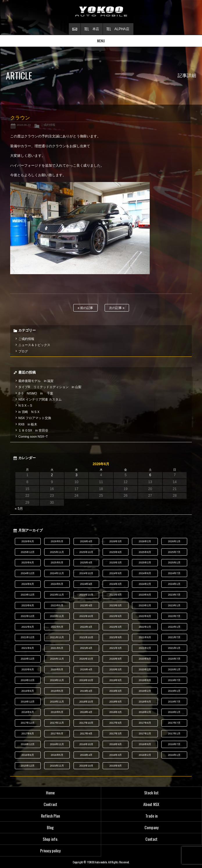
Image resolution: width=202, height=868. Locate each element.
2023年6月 (28, 605)
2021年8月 (145, 637)
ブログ (23, 351)
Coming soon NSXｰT (33, 436)
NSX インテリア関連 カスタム (40, 399)
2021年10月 (86, 637)
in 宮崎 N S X (29, 412)
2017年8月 (145, 723)
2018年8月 (145, 702)
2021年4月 (86, 648)
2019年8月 (145, 680)
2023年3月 (116, 605)
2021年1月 (174, 648)
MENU (101, 41)
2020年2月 (145, 669)
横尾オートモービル (101, 12)
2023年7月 (174, 595)
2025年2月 (145, 563)
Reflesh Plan (50, 816)
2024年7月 (174, 573)
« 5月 (19, 509)
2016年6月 (28, 755)
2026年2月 (145, 541)
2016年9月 (116, 744)
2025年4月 (86, 563)
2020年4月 (86, 669)
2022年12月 (28, 616)
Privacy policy (50, 850)
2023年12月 (28, 595)
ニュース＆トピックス (34, 345)
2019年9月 (116, 680)
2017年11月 (57, 723)
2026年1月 (174, 541)
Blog (50, 827)
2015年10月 (86, 766)
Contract (50, 804)
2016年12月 (28, 744)
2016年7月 (174, 744)
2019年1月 (174, 691)
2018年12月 (28, 702)
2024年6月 (28, 584)
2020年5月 (57, 669)
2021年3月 (116, 648)
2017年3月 (116, 734)
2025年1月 (174, 563)
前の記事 (85, 308)
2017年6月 (28, 734)
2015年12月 (28, 766)
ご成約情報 (48, 125)
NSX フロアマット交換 (35, 418)
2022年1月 (174, 627)
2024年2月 (145, 584)
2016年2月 (145, 755)
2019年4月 (86, 691)
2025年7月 (174, 552)
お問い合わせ (75, 29)
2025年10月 (86, 552)
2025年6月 (28, 563)
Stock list (151, 793)
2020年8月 (145, 659)
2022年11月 (57, 616)
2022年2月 (145, 627)
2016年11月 (57, 744)
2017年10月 (86, 723)
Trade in (151, 816)
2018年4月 (86, 712)
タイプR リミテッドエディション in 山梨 (50, 387)
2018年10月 (86, 702)
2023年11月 (57, 595)
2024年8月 (145, 573)
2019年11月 (57, 680)
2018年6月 (28, 712)
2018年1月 (174, 712)
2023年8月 (145, 595)
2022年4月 (86, 627)
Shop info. (50, 839)
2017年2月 (145, 734)
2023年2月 (145, 605)
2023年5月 (57, 605)
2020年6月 (28, 669)
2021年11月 (57, 637)
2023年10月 (86, 595)
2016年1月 (174, 755)
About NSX (151, 804)
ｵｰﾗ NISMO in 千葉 (36, 393)
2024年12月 (28, 573)
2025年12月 (28, 552)
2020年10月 (86, 659)
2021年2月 (145, 648)
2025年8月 (145, 552)
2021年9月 (116, 637)
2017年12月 (28, 723)
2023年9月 (116, 595)
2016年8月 (145, 744)
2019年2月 (145, 691)
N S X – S (25, 405)
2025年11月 (57, 552)
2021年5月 (57, 648)
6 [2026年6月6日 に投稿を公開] (150, 475)
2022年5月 (57, 627)
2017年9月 (116, 723)
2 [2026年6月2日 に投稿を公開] (52, 475)
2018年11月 (57, 702)
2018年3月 (116, 712)
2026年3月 (116, 541)
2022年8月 (145, 616)
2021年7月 (174, 637)
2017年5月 (57, 734)
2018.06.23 (24, 125)
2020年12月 (28, 659)
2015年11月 (57, 766)
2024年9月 (116, 573)
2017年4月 (86, 734)
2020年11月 (57, 659)
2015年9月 (116, 766)
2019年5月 (57, 691)
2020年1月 (174, 669)
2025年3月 (116, 563)
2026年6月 (28, 541)
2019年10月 (86, 680)
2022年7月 (174, 616)
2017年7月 (174, 723)
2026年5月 (57, 541)
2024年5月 (57, 584)
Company (151, 827)
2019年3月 (116, 691)
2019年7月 (174, 680)
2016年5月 (57, 755)
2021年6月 (28, 648)
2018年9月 (116, 702)
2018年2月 (145, 712)
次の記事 (117, 308)
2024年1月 (174, 584)
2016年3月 (116, 755)
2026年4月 (86, 541)
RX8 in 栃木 (28, 424)
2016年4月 (86, 755)
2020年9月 (116, 659)
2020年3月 (116, 669)
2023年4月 (86, 605)
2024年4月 (86, 584)
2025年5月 (57, 563)
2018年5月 (57, 712)
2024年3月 (116, 584)
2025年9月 (116, 552)
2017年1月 (174, 734)
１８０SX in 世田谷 (33, 430)
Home (50, 793)
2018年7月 (174, 702)
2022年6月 (28, 627)
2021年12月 (28, 637)
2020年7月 (174, 659)
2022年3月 (116, 627)
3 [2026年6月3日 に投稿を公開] (77, 475)
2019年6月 (28, 691)
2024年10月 (86, 573)
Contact (151, 839)
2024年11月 (57, 573)
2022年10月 (86, 616)
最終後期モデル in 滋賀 (36, 381)
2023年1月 (174, 605)
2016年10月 (86, 744)
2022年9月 (116, 616)
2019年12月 (28, 680)
